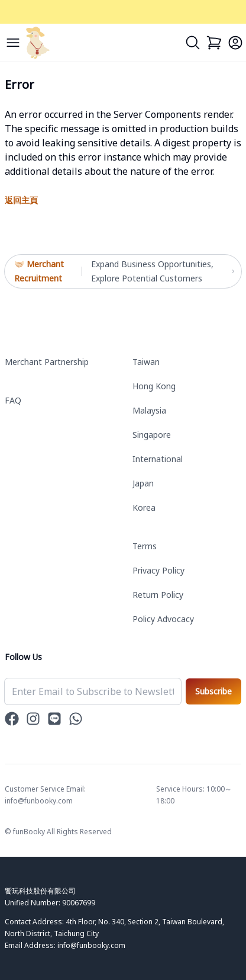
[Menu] (13, 43)
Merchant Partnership (47, 362)
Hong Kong (154, 386)
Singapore (152, 435)
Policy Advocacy (163, 619)
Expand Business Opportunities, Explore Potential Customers (161, 271)
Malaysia (149, 410)
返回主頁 (21, 200)
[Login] (235, 43)
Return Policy (158, 595)
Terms (145, 546)
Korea (144, 507)
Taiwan (146, 362)
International (158, 459)
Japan (143, 483)
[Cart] (214, 43)
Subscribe (213, 691)
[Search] (193, 43)
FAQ (13, 400)
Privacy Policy (158, 570)
